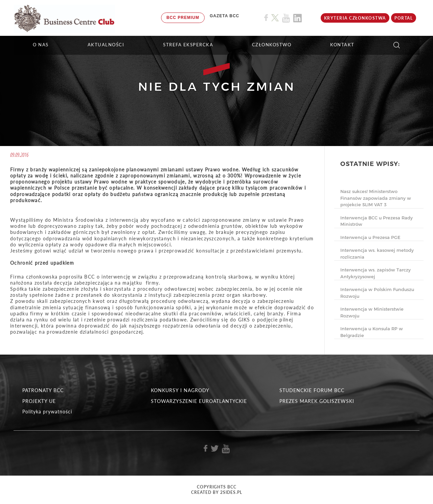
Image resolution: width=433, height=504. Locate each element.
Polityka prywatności (47, 412)
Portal (404, 18)
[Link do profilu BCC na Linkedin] (298, 18)
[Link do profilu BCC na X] (275, 18)
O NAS (41, 45)
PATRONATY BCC (43, 390)
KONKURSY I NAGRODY (180, 390)
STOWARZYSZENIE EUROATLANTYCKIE (199, 401)
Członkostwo (272, 45)
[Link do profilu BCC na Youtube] (286, 18)
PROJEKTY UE (39, 401)
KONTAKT (342, 45)
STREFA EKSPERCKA (188, 45)
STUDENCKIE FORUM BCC (312, 390)
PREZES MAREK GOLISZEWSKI (317, 401)
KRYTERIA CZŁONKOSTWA (355, 18)
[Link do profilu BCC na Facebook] (266, 18)
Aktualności (106, 45)
